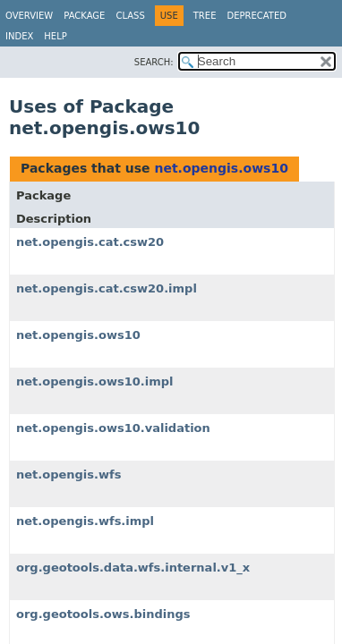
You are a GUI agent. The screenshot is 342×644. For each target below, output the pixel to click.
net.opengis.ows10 (221, 168)
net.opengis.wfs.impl (85, 521)
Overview (29, 16)
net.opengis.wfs (68, 475)
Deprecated (256, 16)
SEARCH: (154, 62)
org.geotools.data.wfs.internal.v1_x (133, 568)
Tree (205, 16)
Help (55, 36)
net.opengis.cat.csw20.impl (107, 288)
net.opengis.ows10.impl (94, 381)
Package (84, 16)
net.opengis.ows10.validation (113, 428)
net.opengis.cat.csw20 (90, 242)
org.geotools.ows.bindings (103, 614)
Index (19, 36)
